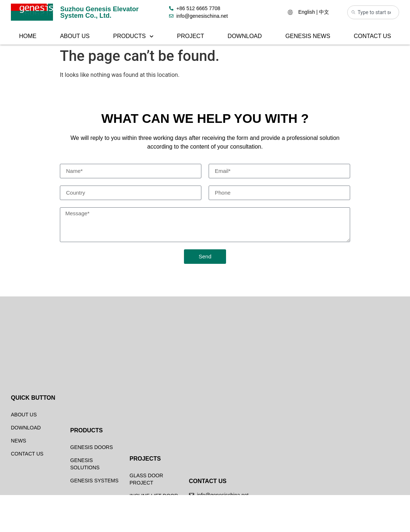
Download (245, 36)
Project (191, 36)
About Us (75, 36)
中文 (324, 12)
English (307, 12)
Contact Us (372, 36)
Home (28, 36)
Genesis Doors (92, 494)
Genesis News (308, 36)
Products (133, 36)
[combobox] (373, 12)
